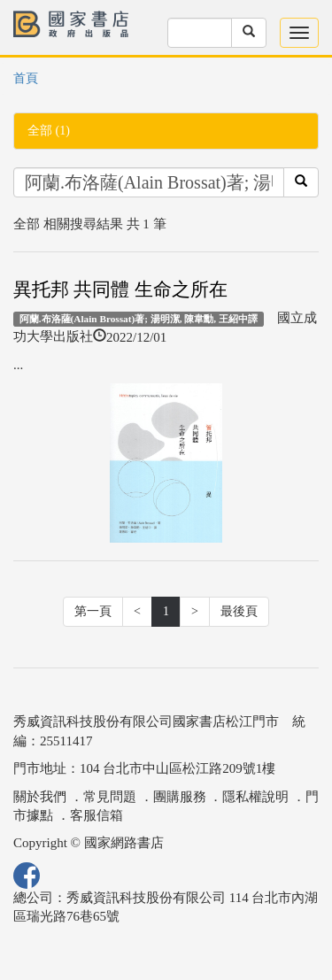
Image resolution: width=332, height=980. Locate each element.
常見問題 (110, 797)
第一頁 (93, 611)
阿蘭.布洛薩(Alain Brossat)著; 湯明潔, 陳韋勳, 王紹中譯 (139, 319)
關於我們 (40, 797)
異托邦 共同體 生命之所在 (120, 289)
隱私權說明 (255, 797)
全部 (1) (49, 131)
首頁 (26, 78)
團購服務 (180, 797)
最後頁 (239, 611)
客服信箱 (97, 815)
